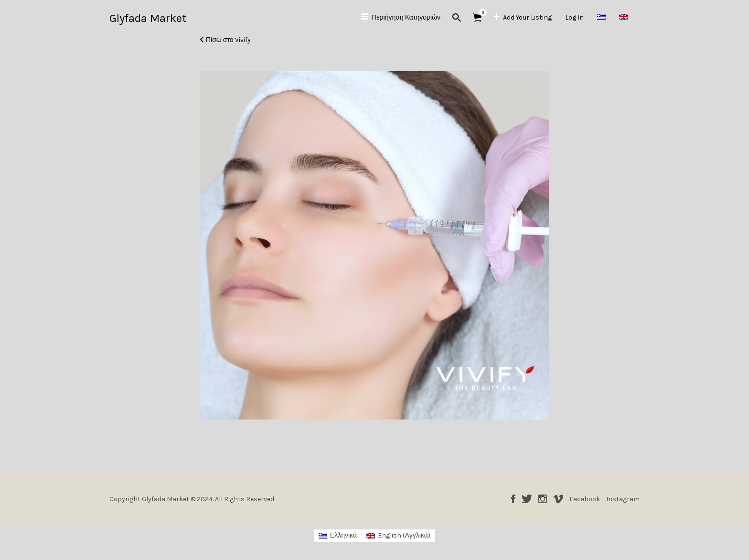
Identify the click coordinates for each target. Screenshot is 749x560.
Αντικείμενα (480, 12)
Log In (574, 17)
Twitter (527, 499)
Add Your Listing (527, 17)
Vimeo (558, 499)
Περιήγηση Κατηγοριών (406, 17)
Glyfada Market (148, 18)
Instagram (543, 499)
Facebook (513, 499)
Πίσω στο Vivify (228, 40)
